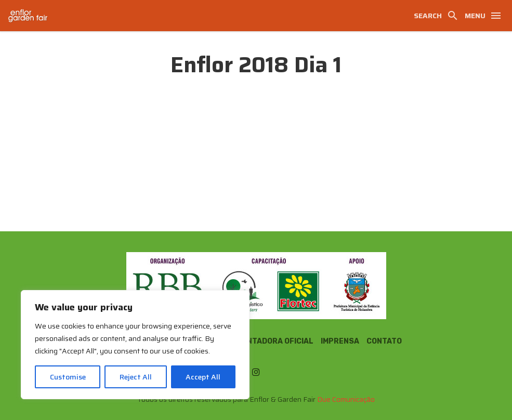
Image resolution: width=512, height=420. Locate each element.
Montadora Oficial (275, 341)
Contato (384, 341)
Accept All (203, 377)
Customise (68, 377)
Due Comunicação (346, 399)
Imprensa (340, 341)
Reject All (136, 377)
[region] (135, 345)
